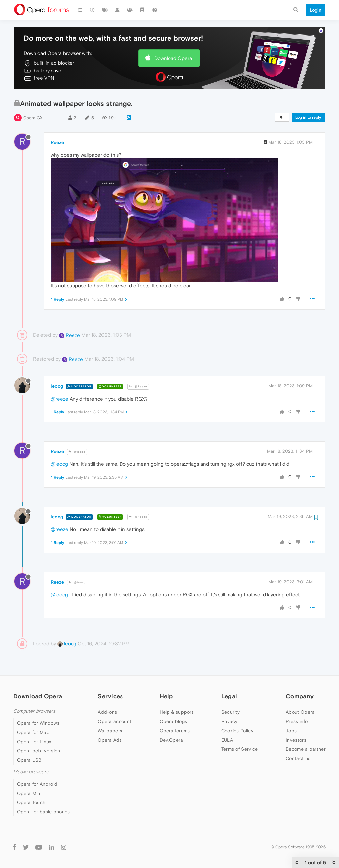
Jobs (291, 731)
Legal (229, 696)
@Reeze (138, 386)
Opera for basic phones (43, 812)
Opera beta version (38, 751)
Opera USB (29, 760)
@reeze (59, 399)
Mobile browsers (31, 772)
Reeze (57, 142)
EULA (227, 740)
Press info (297, 721)
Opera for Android (37, 784)
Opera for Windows (38, 723)
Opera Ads (110, 740)
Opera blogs (173, 721)
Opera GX (33, 118)
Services (110, 696)
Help (166, 696)
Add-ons (107, 712)
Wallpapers (110, 731)
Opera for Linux (34, 742)
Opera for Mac (33, 732)
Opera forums (175, 731)
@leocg (77, 452)
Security (231, 712)
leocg (57, 386)
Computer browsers (34, 711)
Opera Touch (31, 802)
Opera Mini (29, 793)
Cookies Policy (237, 731)
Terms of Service (240, 749)
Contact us (298, 758)
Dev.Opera (171, 740)
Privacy (230, 721)
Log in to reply (308, 117)
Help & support (176, 712)
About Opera (300, 712)
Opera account (115, 721)
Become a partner (306, 749)
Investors (296, 740)
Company (300, 696)
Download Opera (173, 58)
